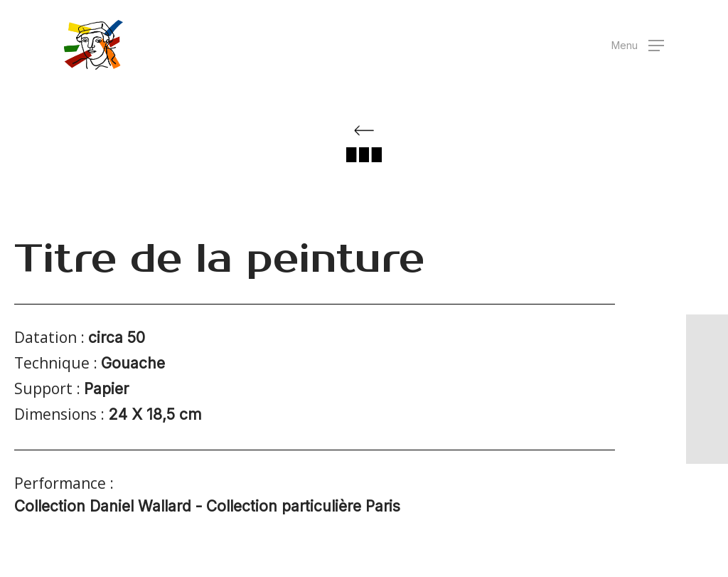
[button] (638, 45)
